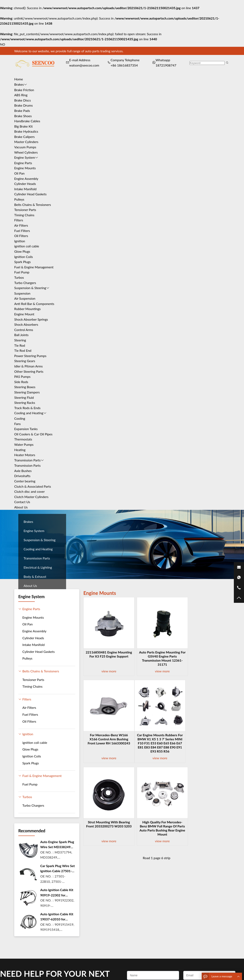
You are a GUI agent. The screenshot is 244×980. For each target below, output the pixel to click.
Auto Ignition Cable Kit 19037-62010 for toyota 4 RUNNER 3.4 (57, 917)
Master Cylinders (26, 142)
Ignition (20, 241)
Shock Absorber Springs (31, 319)
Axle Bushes (23, 471)
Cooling (20, 418)
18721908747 (166, 65)
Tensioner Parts (25, 210)
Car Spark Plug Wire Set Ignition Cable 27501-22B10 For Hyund (58, 869)
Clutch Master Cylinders (31, 497)
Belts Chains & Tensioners (33, 205)
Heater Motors (25, 455)
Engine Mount (24, 314)
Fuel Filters (22, 231)
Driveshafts (22, 476)
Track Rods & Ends (27, 408)
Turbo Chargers (25, 283)
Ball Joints (21, 335)
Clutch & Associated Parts (33, 486)
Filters (19, 220)
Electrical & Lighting (38, 567)
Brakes (19, 84)
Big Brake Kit (23, 126)
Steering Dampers (27, 392)
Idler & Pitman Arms (28, 366)
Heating (20, 450)
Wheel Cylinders (26, 152)
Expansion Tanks (26, 429)
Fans (17, 424)
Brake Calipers (24, 137)
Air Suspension (25, 298)
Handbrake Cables (27, 121)
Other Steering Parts (29, 371)
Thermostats (23, 439)
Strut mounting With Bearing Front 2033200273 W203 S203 (156, 739)
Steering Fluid (24, 397)
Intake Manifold (25, 189)
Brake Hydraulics (26, 131)
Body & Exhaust (35, 576)
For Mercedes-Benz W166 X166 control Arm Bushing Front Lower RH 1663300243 (206, 658)
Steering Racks (25, 403)
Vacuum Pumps (25, 147)
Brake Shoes (23, 116)
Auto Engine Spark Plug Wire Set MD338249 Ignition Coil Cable (57, 845)
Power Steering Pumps (30, 356)
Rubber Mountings (27, 309)
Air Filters (21, 225)
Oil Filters (21, 236)
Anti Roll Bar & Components (34, 304)
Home (19, 79)
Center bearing (25, 481)
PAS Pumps (22, 376)
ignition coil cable (27, 246)
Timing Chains (24, 215)
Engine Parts (23, 163)
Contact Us (22, 502)
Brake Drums (23, 105)
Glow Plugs (22, 251)
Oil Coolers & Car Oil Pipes (33, 434)
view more (107, 671)
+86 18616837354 (124, 65)
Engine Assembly (26, 179)
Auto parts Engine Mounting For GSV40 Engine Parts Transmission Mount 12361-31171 (156, 658)
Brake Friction (24, 90)
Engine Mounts (25, 168)
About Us (21, 507)
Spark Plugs (22, 262)
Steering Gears (25, 361)
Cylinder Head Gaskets (30, 194)
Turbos (19, 277)
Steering (20, 340)
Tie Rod (20, 345)
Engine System (25, 157)
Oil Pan (19, 173)
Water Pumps (24, 444)
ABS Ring (21, 95)
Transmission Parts (27, 460)
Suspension (22, 293)
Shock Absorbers (26, 324)
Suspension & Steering (30, 288)
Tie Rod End (23, 350)
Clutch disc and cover (29, 491)
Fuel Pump (22, 272)
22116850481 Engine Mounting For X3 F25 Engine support (107, 656)
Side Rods (21, 382)
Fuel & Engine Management (34, 267)
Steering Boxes (25, 387)
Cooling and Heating (29, 413)
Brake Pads (22, 111)
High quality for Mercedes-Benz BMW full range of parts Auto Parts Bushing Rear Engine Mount (206, 741)
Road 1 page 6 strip (156, 775)
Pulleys (19, 199)
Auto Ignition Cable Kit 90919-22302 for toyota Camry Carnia (57, 893)
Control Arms (24, 330)
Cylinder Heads (25, 184)
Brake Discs (22, 100)
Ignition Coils (23, 257)
